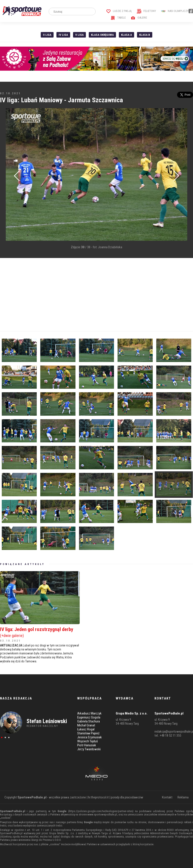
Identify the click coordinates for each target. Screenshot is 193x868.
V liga (79, 35)
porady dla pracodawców (127, 797)
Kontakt (167, 797)
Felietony (146, 11)
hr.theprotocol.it (98, 797)
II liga (47, 35)
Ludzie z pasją (119, 11)
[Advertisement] (96, 295)
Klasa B (145, 35)
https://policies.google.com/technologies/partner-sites (101, 811)
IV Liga (63, 35)
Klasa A (126, 35)
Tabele (118, 18)
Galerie (139, 18)
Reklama (183, 797)
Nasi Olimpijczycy (177, 11)
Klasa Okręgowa (102, 35)
